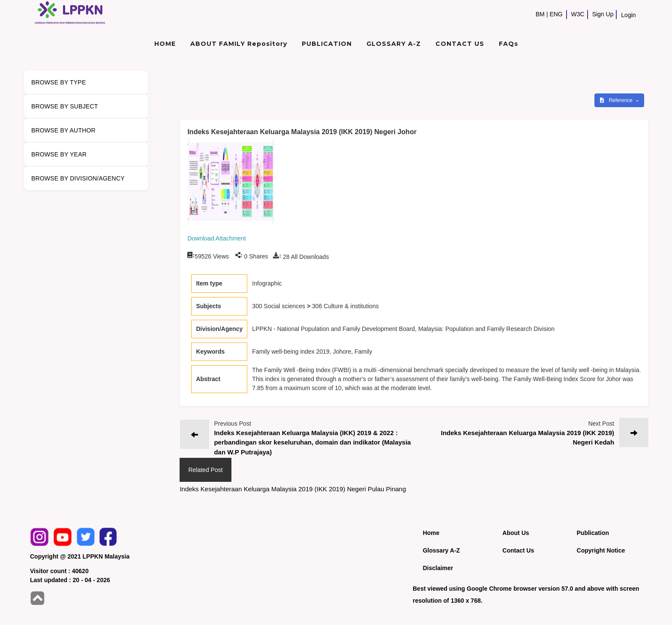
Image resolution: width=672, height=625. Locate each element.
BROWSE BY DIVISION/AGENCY (78, 178)
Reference (617, 100)
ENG (556, 14)
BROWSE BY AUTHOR (63, 130)
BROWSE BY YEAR (59, 154)
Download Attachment (216, 238)
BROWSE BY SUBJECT (65, 106)
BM (540, 14)
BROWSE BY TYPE (59, 82)
